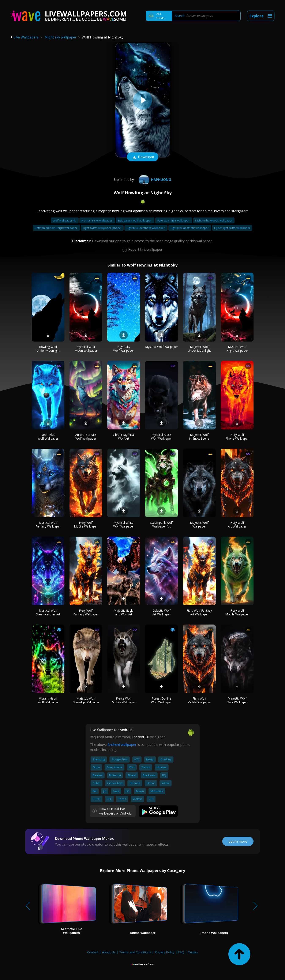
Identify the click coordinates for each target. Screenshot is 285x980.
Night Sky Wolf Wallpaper (124, 349)
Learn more (238, 841)
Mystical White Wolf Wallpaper (124, 524)
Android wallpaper (122, 745)
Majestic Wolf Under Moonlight (199, 349)
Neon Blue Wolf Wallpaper (48, 437)
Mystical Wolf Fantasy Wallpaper (48, 524)
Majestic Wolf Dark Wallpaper (237, 700)
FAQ (181, 952)
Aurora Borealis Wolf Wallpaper (86, 437)
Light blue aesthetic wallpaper (146, 228)
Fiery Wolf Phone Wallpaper (237, 437)
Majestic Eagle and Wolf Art (124, 612)
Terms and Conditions (135, 952)
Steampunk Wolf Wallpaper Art (162, 524)
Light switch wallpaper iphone (102, 228)
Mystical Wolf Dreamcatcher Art (48, 612)
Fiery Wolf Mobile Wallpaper (86, 524)
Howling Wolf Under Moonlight (48, 349)
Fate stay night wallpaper (174, 220)
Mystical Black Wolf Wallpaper (161, 437)
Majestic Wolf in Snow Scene (199, 437)
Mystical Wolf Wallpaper (162, 347)
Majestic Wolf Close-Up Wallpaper (86, 700)
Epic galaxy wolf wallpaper (135, 220)
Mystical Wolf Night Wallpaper (237, 349)
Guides (193, 952)
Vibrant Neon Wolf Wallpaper (48, 700)
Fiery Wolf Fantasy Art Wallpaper (199, 612)
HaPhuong (154, 180)
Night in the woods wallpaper (214, 220)
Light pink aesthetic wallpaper (190, 228)
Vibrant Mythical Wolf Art (124, 437)
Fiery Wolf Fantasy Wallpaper (86, 612)
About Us (109, 952)
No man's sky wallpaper (97, 220)
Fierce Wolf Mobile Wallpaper (124, 700)
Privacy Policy (165, 952)
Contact (93, 952)
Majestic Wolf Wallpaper (199, 524)
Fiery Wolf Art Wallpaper (237, 524)
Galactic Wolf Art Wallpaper (162, 612)
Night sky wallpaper (61, 37)
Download (143, 157)
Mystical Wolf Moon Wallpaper (86, 349)
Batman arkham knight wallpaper (56, 228)
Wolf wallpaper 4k (65, 220)
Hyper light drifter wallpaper (232, 228)
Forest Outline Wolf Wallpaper (161, 700)
